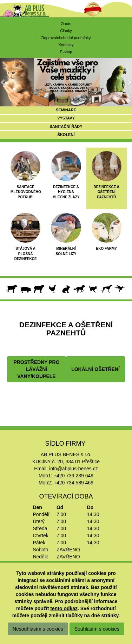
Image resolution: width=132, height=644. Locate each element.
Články (66, 31)
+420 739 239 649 (74, 476)
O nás (66, 24)
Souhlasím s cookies (97, 629)
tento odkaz (64, 608)
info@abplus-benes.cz (74, 469)
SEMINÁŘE (66, 110)
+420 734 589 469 (74, 483)
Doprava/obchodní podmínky (66, 38)
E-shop (66, 52)
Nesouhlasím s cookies (38, 629)
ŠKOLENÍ (66, 135)
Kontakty (66, 45)
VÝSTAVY (66, 118)
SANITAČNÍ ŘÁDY (66, 126)
